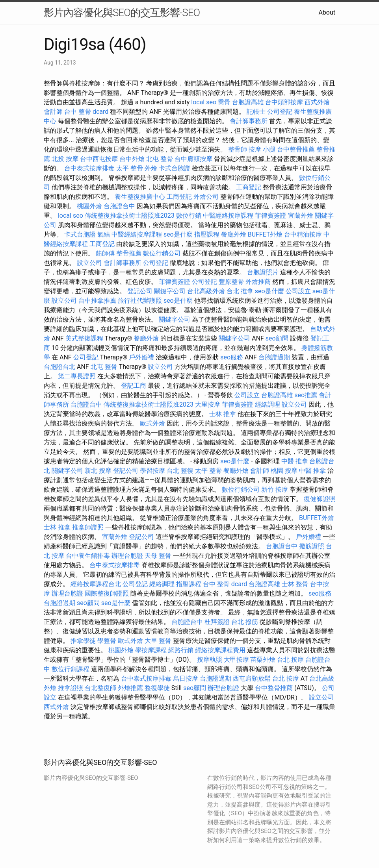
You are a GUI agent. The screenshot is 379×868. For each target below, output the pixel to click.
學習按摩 (152, 471)
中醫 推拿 (295, 461)
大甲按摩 (236, 660)
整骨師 (238, 149)
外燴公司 (206, 197)
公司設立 (298, 291)
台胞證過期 (274, 357)
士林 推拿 (223, 414)
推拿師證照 (88, 527)
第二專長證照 (77, 376)
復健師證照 (320, 499)
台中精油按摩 (303, 234)
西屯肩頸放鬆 (252, 678)
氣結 (104, 234)
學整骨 (107, 641)
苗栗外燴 (263, 660)
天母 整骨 (158, 556)
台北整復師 (100, 688)
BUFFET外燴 (265, 234)
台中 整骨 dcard (86, 112)
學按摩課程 (151, 650)
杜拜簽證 (217, 622)
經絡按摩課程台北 (96, 584)
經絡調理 (268, 404)
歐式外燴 (152, 423)
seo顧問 (277, 338)
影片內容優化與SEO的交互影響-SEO (122, 13)
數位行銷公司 (162, 253)
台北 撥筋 (245, 622)
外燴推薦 (258, 282)
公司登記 (280, 112)
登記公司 (140, 291)
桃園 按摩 (284, 471)
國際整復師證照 (107, 593)
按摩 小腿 (262, 149)
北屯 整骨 (160, 159)
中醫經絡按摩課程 (228, 216)
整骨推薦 (129, 253)
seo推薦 (306, 395)
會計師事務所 (249, 121)
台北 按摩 (290, 660)
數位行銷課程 (71, 669)
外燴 (151, 168)
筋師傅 (105, 253)
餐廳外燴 (234, 234)
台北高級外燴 (206, 291)
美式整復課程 (84, 338)
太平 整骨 (130, 168)
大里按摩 (208, 404)
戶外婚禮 (141, 357)
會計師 (53, 112)
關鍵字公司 (170, 291)
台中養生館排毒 (88, 556)
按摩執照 (210, 660)
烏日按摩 (186, 678)
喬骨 (224, 102)
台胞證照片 (263, 272)
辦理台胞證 (127, 556)
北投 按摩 (65, 159)
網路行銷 (181, 650)
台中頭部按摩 (284, 102)
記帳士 (256, 112)
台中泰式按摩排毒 (89, 168)
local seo (204, 102)
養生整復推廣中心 (140, 197)
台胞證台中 (119, 206)
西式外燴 (317, 102)
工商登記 (249, 187)
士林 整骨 (295, 584)
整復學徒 (157, 688)
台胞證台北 (59, 367)
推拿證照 (71, 688)
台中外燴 (132, 159)
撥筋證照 (312, 546)
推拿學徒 (83, 641)
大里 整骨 (158, 641)
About (327, 12)
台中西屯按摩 (99, 159)
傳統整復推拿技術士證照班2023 (130, 216)
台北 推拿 (240, 291)
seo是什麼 (178, 234)
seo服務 (232, 357)
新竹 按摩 (275, 490)
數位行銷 (189, 216)
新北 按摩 (98, 471)
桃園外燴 (89, 206)
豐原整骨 (231, 282)
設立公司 (89, 263)
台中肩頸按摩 (193, 159)
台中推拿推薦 (97, 301)
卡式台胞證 (175, 168)
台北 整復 (180, 471)
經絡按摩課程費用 (220, 650)
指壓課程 (207, 234)
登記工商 (134, 386)
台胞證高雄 (248, 102)
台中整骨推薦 (296, 149)
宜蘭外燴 (301, 216)
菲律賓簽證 (271, 216)
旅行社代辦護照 (140, 301)
